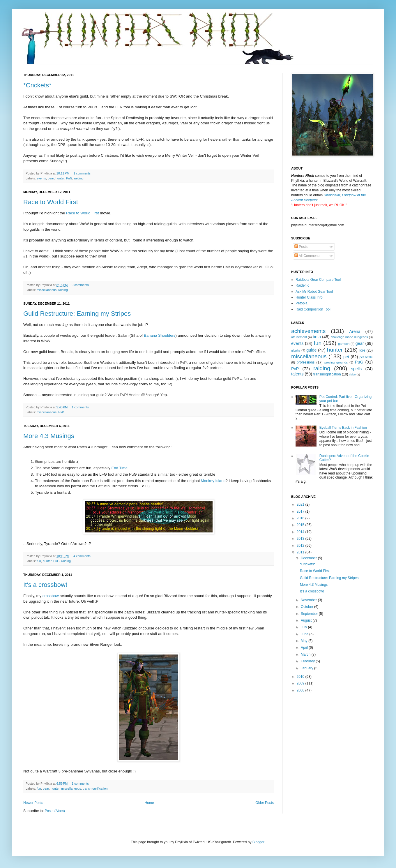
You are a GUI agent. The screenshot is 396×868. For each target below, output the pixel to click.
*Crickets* (37, 85)
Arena (355, 331)
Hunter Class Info (309, 297)
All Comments (307, 256)
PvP (61, 412)
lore (362, 350)
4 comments (82, 556)
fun (39, 561)
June (305, 634)
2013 (301, 539)
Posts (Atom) (55, 811)
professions (306, 362)
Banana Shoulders (160, 335)
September (310, 614)
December (309, 558)
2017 (301, 511)
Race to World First (51, 202)
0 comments (80, 285)
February (308, 661)
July (304, 627)
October (307, 607)
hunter (60, 178)
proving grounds (336, 362)
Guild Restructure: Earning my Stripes (77, 314)
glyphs (296, 350)
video (352, 374)
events (41, 178)
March (306, 654)
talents (297, 374)
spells (357, 369)
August (307, 620)
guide (311, 350)
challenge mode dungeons (349, 337)
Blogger (258, 842)
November (309, 600)
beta (317, 337)
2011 (301, 552)
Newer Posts (33, 803)
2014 (301, 532)
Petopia (302, 303)
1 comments (82, 173)
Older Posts (265, 803)
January (307, 668)
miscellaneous (47, 290)
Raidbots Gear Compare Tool (318, 280)
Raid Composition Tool (313, 309)
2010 (301, 677)
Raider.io (302, 285)
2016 (301, 518)
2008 (301, 690)
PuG (69, 178)
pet (346, 357)
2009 (301, 683)
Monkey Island (213, 481)
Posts (301, 247)
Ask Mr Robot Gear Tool (314, 292)
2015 (301, 525)
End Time (119, 468)
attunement (299, 337)
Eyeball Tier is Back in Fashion (343, 428)
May (305, 641)
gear (51, 178)
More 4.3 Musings (49, 436)
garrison (344, 344)
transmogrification (95, 788)
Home (149, 803)
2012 (301, 546)
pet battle (366, 357)
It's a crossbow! (45, 585)
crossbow (51, 596)
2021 (301, 504)
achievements (308, 331)
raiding (79, 178)
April (305, 648)
